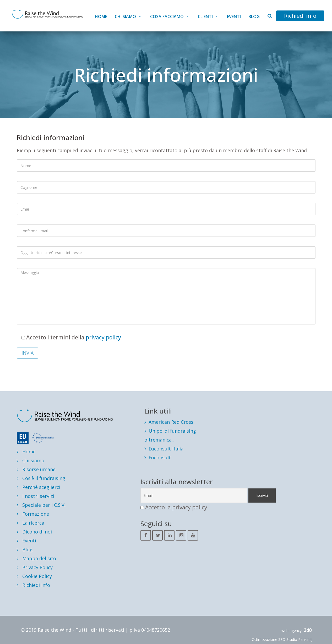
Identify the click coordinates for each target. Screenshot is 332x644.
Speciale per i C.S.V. (41, 505)
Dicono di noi (34, 532)
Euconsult (160, 458)
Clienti (205, 16)
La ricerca (31, 523)
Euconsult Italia (166, 449)
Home (101, 16)
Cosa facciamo (167, 16)
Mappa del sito (36, 558)
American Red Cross (171, 422)
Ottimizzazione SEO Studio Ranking (282, 639)
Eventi (234, 16)
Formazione (33, 514)
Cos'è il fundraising (41, 478)
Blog (254, 16)
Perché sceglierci (39, 487)
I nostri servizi (36, 496)
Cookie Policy (34, 576)
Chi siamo (125, 16)
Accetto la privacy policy (176, 507)
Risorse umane (36, 469)
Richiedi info (300, 16)
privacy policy (103, 337)
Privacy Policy (35, 567)
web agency (296, 631)
